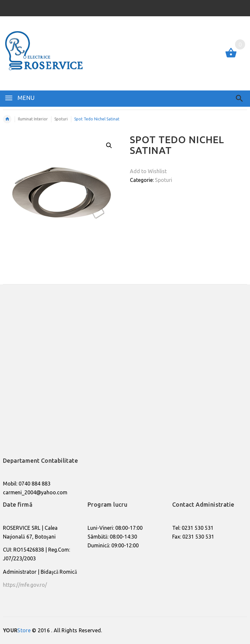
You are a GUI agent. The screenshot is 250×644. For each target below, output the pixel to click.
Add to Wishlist (148, 171)
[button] (109, 145)
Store (17, 630)
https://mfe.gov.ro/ (25, 585)
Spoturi (164, 180)
